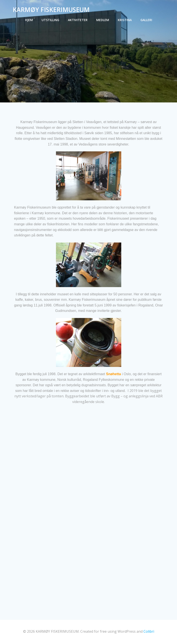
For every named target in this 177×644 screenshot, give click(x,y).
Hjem (29, 20)
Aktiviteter (78, 20)
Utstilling (50, 20)
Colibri (149, 632)
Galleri (146, 20)
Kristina (125, 20)
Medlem (103, 20)
